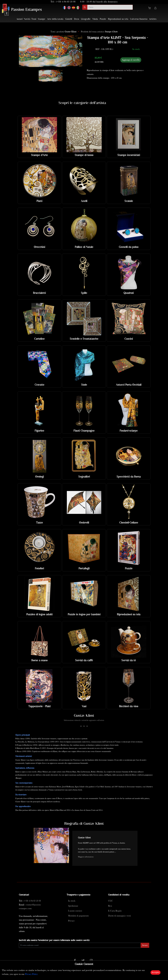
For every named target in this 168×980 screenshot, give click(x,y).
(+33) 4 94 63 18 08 (66, 2)
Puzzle (103, 19)
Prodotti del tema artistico (99, 32)
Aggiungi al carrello (131, 60)
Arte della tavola (55, 19)
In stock (72, 901)
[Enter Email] (80, 945)
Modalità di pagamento (78, 916)
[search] (110, 7)
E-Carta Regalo (115, 911)
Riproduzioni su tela (118, 19)
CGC (110, 901)
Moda (95, 19)
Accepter (155, 972)
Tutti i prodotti (64, 32)
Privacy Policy (31, 974)
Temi (34, 19)
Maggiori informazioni (86, 857)
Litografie (86, 19)
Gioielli (69, 19)
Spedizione (73, 906)
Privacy (71, 921)
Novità (27, 19)
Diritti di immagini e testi (119, 916)
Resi (110, 906)
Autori (20, 19)
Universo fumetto (139, 19)
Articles (153, 19)
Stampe (42, 19)
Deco (77, 19)
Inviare (145, 945)
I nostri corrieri (75, 911)
